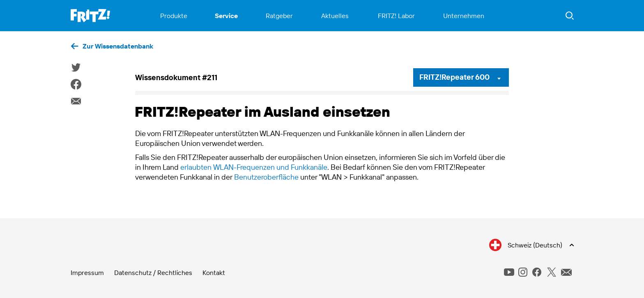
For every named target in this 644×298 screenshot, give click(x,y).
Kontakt (214, 273)
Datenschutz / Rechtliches (153, 273)
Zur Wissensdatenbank (118, 46)
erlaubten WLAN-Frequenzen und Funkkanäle (254, 167)
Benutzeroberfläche (266, 177)
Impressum (87, 273)
